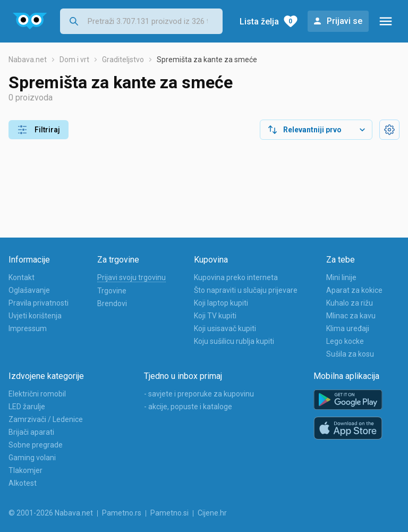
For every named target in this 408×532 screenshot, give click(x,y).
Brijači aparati (31, 432)
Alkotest (23, 483)
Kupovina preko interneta (236, 277)
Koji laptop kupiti (221, 303)
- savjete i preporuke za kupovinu (199, 394)
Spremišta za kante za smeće (207, 60)
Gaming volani (32, 458)
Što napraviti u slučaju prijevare (246, 290)
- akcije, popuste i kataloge (188, 407)
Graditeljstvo (123, 60)
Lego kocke (345, 341)
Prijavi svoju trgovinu (131, 277)
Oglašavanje (29, 290)
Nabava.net (28, 60)
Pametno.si (169, 513)
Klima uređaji (348, 328)
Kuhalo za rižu (350, 303)
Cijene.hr (212, 513)
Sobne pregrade (36, 445)
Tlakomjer (25, 470)
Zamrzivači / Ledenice (46, 419)
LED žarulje (27, 407)
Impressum (28, 328)
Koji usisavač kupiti (225, 328)
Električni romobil (37, 394)
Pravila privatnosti (39, 303)
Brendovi (112, 303)
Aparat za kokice (354, 290)
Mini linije (341, 277)
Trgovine (112, 291)
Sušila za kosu (350, 354)
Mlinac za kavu (351, 316)
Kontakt (22, 277)
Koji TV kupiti (215, 316)
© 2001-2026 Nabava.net (51, 513)
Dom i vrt (74, 60)
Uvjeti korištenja (35, 316)
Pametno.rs (122, 513)
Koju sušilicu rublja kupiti (234, 341)
